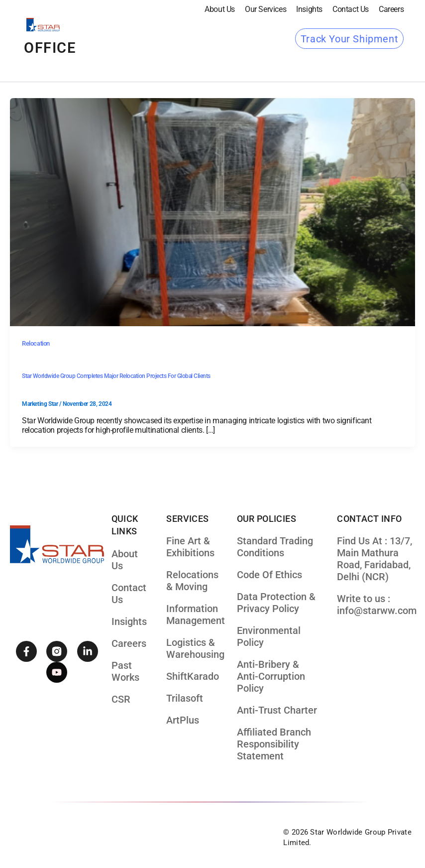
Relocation (36, 343)
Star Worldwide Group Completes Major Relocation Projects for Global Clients (116, 376)
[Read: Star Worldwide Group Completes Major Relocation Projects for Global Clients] (212, 212)
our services (266, 9)
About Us (220, 9)
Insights (309, 9)
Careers (391, 9)
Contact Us (351, 9)
